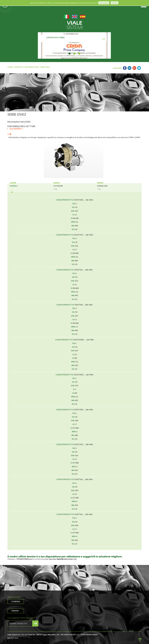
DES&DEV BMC (13, 638)
